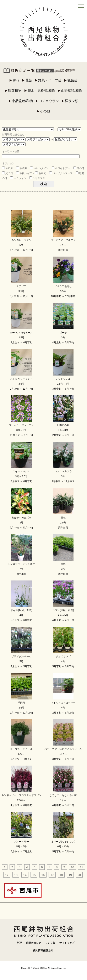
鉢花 (16, 80)
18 (61, 875)
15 (34, 875)
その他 (45, 111)
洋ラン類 (72, 101)
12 (7, 875)
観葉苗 (72, 80)
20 (79, 875)
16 (43, 875)
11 (82, 867)
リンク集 (50, 943)
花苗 (29, 80)
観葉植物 (15, 91)
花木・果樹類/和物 (41, 91)
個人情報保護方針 (43, 950)
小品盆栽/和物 (22, 101)
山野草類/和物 (71, 91)
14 (25, 875)
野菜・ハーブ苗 (50, 80)
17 (52, 875)
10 (72, 867)
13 (16, 875)
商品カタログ (34, 943)
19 (70, 875)
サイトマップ (67, 943)
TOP (19, 943)
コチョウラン (49, 101)
